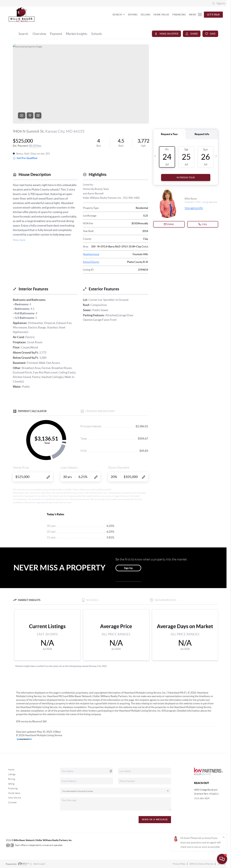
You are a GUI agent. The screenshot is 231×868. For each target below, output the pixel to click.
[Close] (224, 837)
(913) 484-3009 (202, 798)
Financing (13, 788)
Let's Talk (213, 15)
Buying (12, 779)
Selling (11, 784)
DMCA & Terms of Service (202, 864)
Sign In (219, 3)
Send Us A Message (155, 819)
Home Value (14, 793)
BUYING (133, 15)
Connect (12, 802)
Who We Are (15, 798)
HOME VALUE (161, 15)
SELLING (145, 15)
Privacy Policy (179, 864)
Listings (12, 774)
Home (11, 770)
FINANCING (179, 15)
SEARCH (119, 15)
